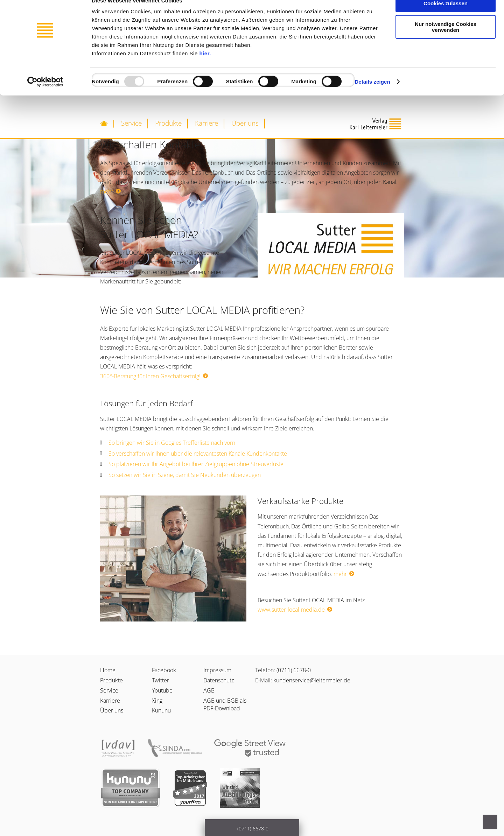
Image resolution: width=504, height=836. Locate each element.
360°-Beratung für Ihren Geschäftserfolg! (150, 376)
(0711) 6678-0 (294, 670)
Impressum (217, 670)
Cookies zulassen (446, 17)
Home (108, 670)
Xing (157, 701)
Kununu (161, 710)
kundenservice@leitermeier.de (312, 680)
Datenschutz (219, 680)
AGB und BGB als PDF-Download (225, 704)
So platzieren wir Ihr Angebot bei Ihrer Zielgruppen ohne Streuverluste (196, 464)
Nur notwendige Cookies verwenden (446, 41)
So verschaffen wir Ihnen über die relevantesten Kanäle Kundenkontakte (198, 454)
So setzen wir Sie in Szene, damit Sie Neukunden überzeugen (185, 475)
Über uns (245, 123)
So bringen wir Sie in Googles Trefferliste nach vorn (172, 443)
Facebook (164, 670)
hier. (205, 67)
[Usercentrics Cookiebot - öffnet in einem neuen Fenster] (45, 96)
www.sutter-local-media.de (291, 610)
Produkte (168, 123)
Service (131, 123)
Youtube (162, 690)
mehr (107, 191)
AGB (209, 690)
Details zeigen (372, 96)
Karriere (206, 123)
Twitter (160, 680)
